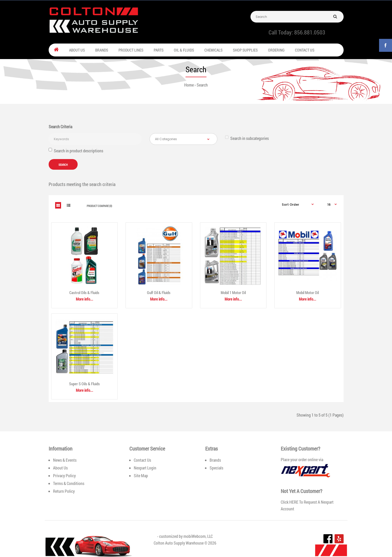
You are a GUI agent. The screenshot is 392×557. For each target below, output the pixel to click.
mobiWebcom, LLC (198, 536)
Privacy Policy (64, 476)
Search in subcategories (247, 138)
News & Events (65, 460)
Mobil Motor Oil (308, 292)
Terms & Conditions (69, 483)
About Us (60, 468)
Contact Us (142, 460)
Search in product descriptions (76, 151)
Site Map (141, 476)
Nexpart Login (145, 468)
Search (202, 85)
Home (189, 85)
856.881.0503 (310, 32)
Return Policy (64, 491)
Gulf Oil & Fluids (159, 292)
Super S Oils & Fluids (84, 384)
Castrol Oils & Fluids (84, 292)
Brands (215, 460)
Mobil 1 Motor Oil (233, 292)
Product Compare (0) (99, 206)
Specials (216, 468)
